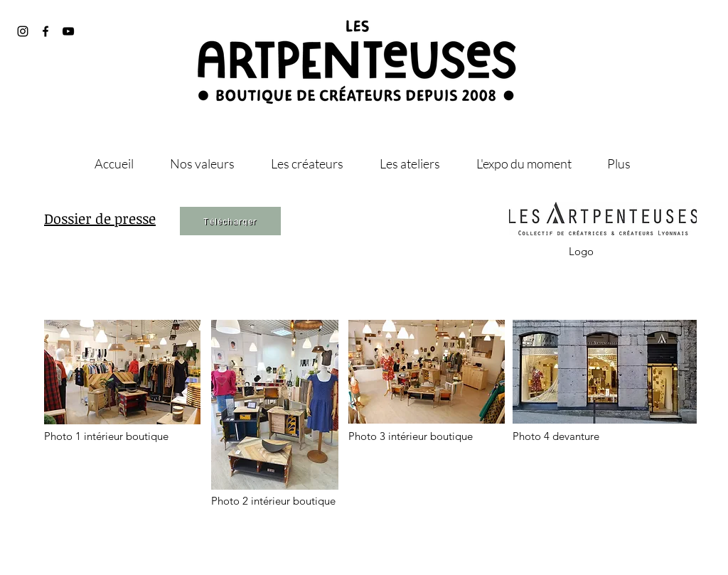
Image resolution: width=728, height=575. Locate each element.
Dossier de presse (100, 218)
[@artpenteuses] (45, 31)
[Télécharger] (230, 221)
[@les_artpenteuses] (23, 31)
